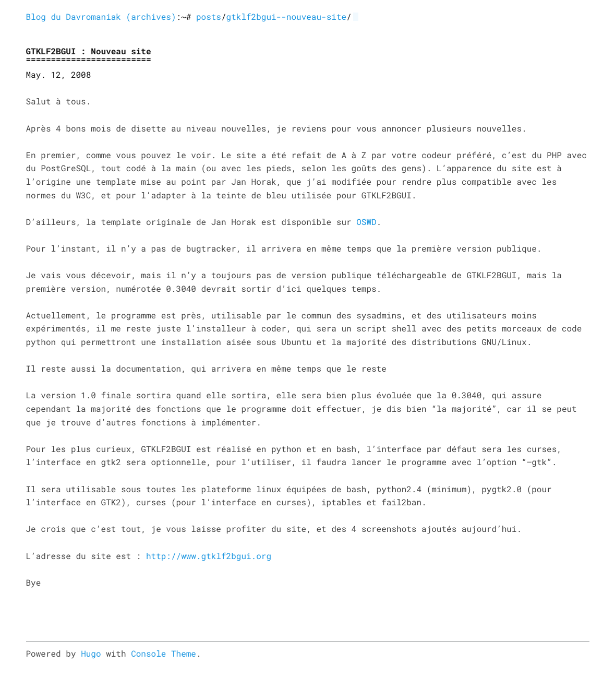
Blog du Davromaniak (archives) (101, 17)
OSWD (366, 222)
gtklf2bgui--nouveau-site (286, 17)
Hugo (91, 654)
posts (209, 17)
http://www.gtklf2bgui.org (209, 556)
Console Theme (164, 654)
